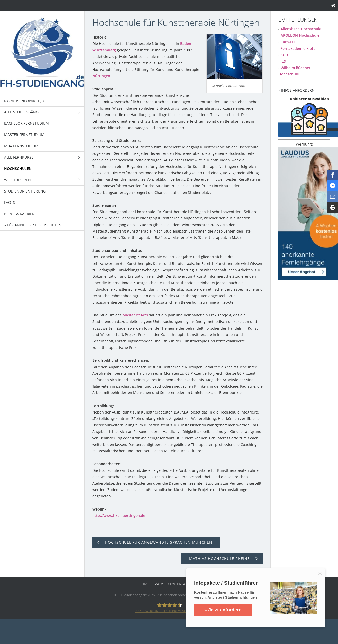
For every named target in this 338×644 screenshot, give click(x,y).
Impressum (153, 584)
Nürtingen (101, 76)
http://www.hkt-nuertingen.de (119, 516)
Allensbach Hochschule (301, 29)
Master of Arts (135, 315)
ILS (283, 61)
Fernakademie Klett (298, 48)
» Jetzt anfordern (223, 610)
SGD (284, 55)
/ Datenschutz (182, 584)
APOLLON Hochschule (300, 35)
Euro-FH (288, 42)
